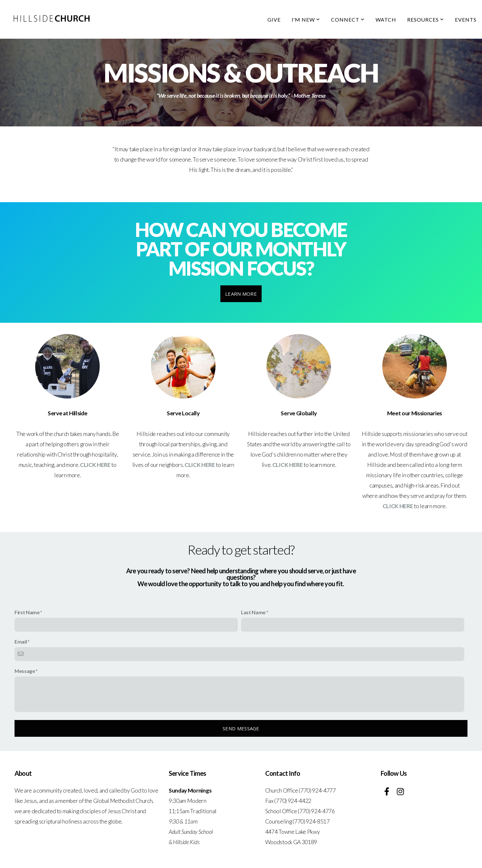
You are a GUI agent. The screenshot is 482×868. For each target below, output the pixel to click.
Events (466, 20)
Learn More (241, 294)
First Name (27, 612)
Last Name (253, 612)
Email (21, 641)
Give (274, 20)
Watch (386, 20)
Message (25, 671)
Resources (426, 20)
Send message (241, 728)
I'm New (306, 20)
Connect (348, 20)
